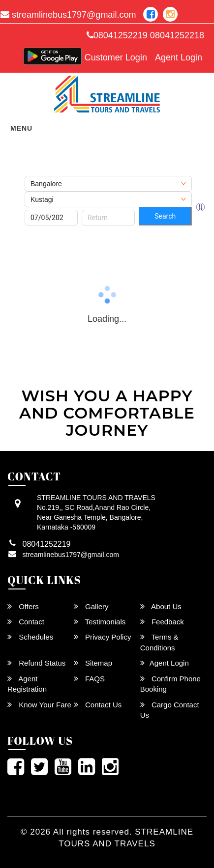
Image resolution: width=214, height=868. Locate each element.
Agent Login (179, 57)
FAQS (89, 679)
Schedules (30, 637)
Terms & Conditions (159, 642)
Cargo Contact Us (170, 710)
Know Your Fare (39, 705)
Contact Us (98, 705)
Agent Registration (27, 684)
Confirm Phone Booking (170, 684)
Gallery (91, 606)
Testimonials (100, 622)
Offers (23, 606)
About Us (161, 606)
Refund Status (36, 663)
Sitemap (93, 663)
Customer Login (116, 57)
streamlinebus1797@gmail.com (71, 555)
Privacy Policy (103, 637)
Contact (26, 622)
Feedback (162, 622)
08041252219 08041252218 (145, 35)
